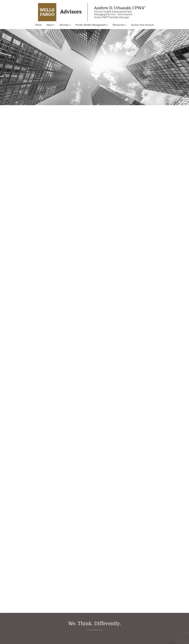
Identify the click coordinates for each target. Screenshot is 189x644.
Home (38, 25)
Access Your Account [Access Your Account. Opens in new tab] (142, 25)
